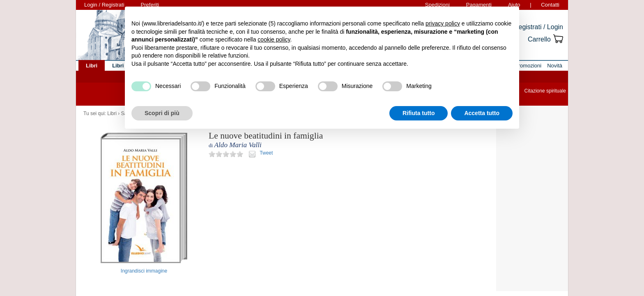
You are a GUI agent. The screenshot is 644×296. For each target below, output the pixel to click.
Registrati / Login (538, 27)
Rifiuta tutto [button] (419, 113)
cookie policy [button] (274, 39)
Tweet (266, 153)
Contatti (550, 5)
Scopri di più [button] (162, 113)
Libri (112, 113)
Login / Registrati (104, 5)
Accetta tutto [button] (482, 113)
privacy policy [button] (443, 23)
